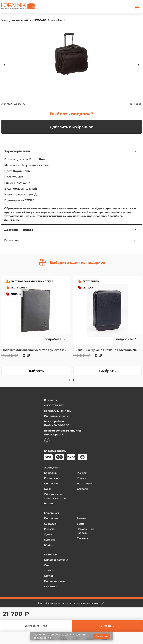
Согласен (102, 636)
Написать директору (58, 411)
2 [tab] (74, 380)
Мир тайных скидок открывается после (68, 603)
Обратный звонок (56, 416)
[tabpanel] (36, 326)
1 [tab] (70, 380)
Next (139, 65)
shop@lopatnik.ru (56, 435)
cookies (59, 635)
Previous (4, 65)
